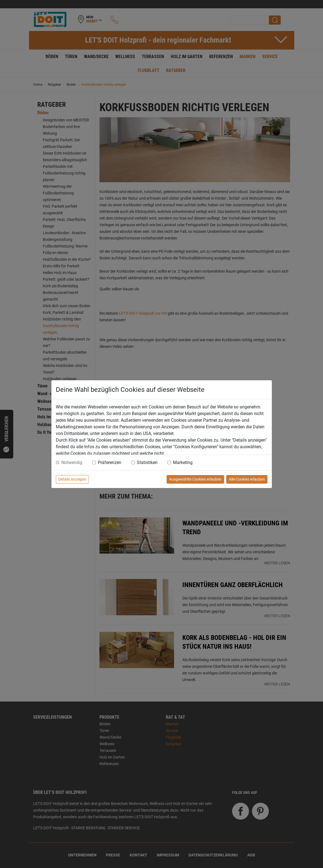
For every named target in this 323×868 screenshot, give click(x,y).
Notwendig (72, 462)
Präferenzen (110, 462)
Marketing (183, 462)
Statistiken (147, 462)
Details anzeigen (72, 479)
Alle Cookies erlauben (247, 479)
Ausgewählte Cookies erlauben (195, 479)
